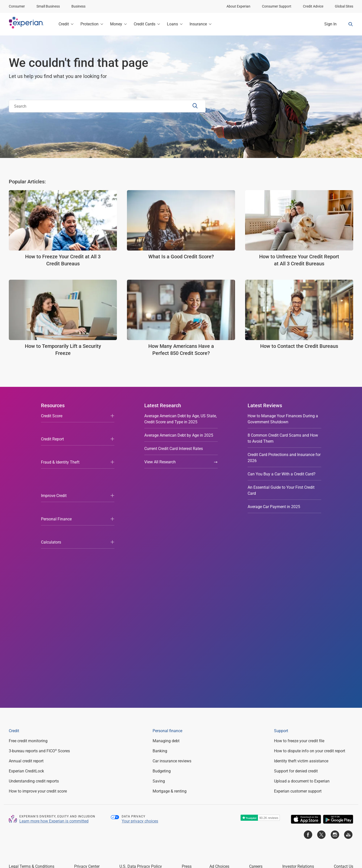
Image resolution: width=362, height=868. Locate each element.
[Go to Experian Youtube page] (348, 656)
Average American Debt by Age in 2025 (179, 435)
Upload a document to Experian (302, 602)
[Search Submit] (196, 106)
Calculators (51, 483)
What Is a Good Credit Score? (181, 257)
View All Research (181, 462)
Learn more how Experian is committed (54, 642)
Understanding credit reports (34, 602)
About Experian (238, 6)
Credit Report (52, 429)
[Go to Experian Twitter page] (321, 656)
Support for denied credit (296, 591)
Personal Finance (56, 469)
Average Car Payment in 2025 (274, 507)
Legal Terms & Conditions (32, 687)
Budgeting (162, 591)
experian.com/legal (219, 703)
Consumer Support (277, 6)
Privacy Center (87, 687)
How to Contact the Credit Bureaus (299, 346)
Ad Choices (219, 687)
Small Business (48, 6)
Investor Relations (298, 687)
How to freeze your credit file (299, 561)
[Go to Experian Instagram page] (335, 656)
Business (78, 6)
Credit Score (52, 416)
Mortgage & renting (170, 612)
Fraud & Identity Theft (60, 443)
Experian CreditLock (26, 591)
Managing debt (166, 561)
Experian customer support (298, 612)
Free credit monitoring (28, 561)
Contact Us (344, 687)
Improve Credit (54, 456)
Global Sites (344, 6)
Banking (160, 571)
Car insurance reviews (172, 581)
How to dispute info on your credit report (310, 571)
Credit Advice (313, 6)
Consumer (17, 6)
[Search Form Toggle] (351, 24)
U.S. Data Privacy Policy (141, 687)
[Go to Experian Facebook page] (308, 656)
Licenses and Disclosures (170, 840)
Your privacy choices (140, 642)
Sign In (330, 24)
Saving (159, 602)
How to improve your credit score (38, 612)
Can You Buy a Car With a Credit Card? (282, 474)
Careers (256, 687)
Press (187, 687)
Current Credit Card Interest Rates (174, 449)
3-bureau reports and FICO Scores (39, 571)
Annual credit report (26, 581)
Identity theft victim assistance (301, 581)
